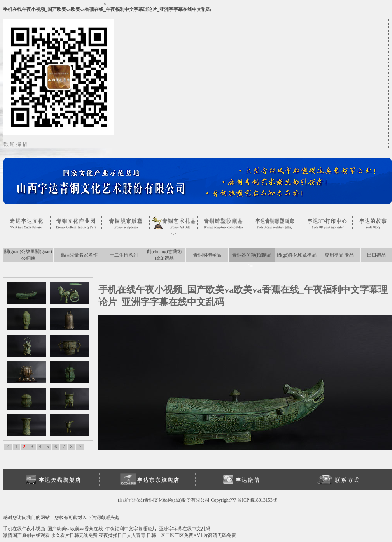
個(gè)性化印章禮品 (297, 255)
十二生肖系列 (124, 255)
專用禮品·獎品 (339, 255)
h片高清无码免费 (219, 535)
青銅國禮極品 (207, 255)
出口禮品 (376, 255)
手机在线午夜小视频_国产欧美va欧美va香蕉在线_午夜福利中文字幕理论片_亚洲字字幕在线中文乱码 (107, 9)
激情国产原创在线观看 (26, 535)
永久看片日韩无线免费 (74, 535)
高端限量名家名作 (79, 255)
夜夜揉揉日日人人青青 (122, 535)
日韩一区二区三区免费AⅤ (173, 535)
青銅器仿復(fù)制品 (252, 255)
